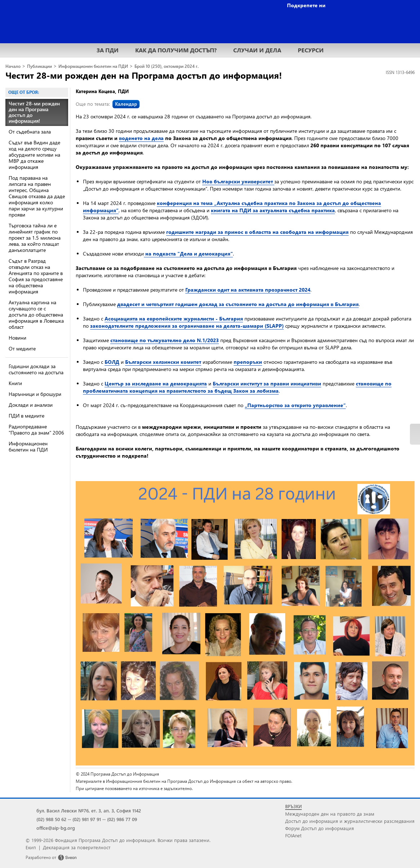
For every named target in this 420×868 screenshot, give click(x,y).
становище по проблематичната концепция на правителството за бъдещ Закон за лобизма (237, 387)
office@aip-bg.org (56, 828)
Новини (17, 338)
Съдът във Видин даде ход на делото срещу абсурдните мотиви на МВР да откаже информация (34, 155)
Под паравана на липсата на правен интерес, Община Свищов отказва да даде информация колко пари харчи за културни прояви (37, 196)
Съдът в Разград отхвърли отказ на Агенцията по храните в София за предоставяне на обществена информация (36, 276)
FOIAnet (293, 835)
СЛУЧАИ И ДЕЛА (257, 50)
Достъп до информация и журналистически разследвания (350, 821)
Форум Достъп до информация (320, 828)
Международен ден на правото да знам (330, 814)
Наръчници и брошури (35, 394)
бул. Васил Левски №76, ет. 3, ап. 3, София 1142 (89, 810)
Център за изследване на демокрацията (156, 383)
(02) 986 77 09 (122, 819)
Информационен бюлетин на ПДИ (93, 66)
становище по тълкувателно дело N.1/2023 (165, 340)
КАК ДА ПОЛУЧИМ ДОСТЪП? (176, 50)
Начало (13, 66)
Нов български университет (238, 181)
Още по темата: (108, 104)
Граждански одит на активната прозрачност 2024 (248, 290)
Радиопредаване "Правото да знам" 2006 (36, 429)
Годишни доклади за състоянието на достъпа (36, 369)
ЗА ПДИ (108, 50)
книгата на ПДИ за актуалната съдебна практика (273, 210)
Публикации (39, 66)
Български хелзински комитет (163, 362)
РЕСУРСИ (311, 50)
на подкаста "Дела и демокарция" (188, 254)
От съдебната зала (30, 132)
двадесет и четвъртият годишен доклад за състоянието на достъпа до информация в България (238, 304)
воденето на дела (141, 138)
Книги (15, 383)
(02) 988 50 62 (51, 819)
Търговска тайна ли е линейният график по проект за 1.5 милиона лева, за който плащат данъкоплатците (35, 238)
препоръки (248, 362)
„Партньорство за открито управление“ (295, 405)
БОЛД (112, 362)
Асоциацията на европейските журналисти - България (174, 319)
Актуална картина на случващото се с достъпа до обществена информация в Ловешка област (36, 315)
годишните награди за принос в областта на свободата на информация (257, 232)
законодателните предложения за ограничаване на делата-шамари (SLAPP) (187, 326)
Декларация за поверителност (77, 847)
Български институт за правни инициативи (267, 383)
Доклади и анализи (31, 405)
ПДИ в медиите (26, 416)
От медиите (22, 348)
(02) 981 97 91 (87, 819)
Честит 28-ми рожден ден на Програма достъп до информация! (144, 75)
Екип (31, 847)
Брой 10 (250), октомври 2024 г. (167, 66)
